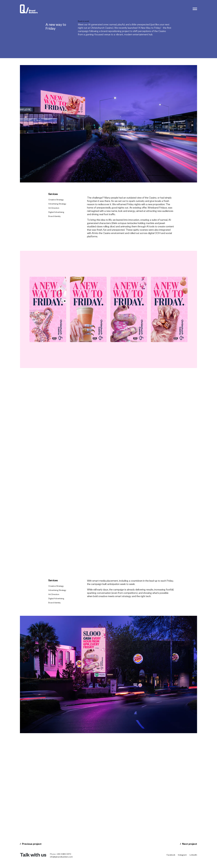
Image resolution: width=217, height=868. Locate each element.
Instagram (182, 855)
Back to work (84, 22)
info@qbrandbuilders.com (61, 857)
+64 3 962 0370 (64, 854)
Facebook (171, 855)
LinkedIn (193, 855)
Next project (190, 844)
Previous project (32, 844)
